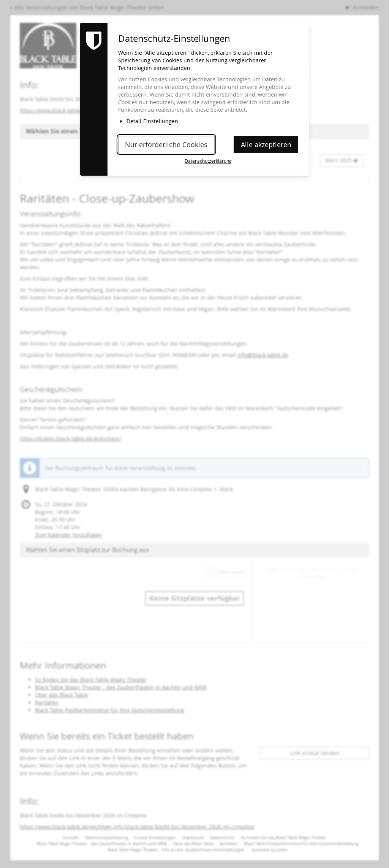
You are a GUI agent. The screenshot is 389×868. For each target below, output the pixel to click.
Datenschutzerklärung (208, 161)
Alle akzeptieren (266, 145)
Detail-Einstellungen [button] (148, 121)
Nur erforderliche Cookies (166, 145)
